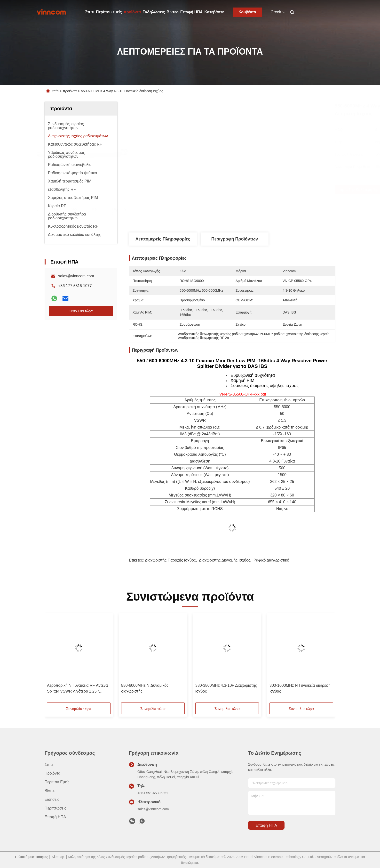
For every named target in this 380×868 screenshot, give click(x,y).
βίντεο (50, 791)
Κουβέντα (247, 12)
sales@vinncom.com (76, 276)
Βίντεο (172, 12)
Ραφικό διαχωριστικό (271, 560)
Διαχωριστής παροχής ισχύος (170, 560)
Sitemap (58, 857)
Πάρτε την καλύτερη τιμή (262, 190)
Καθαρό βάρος (198, 488)
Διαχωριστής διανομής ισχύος (225, 560)
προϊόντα (132, 12)
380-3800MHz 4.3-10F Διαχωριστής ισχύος (226, 688)
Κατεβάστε (214, 12)
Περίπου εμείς (109, 12)
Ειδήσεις (52, 799)
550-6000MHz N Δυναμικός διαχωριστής (145, 688)
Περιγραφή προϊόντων (235, 239)
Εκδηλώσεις (154, 12)
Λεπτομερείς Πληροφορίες (163, 239)
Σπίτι (90, 12)
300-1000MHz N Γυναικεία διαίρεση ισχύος (300, 688)
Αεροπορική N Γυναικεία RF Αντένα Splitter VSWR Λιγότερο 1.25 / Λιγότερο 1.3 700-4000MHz (77, 689)
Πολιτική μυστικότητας (32, 857)
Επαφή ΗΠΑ (192, 12)
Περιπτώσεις (55, 808)
